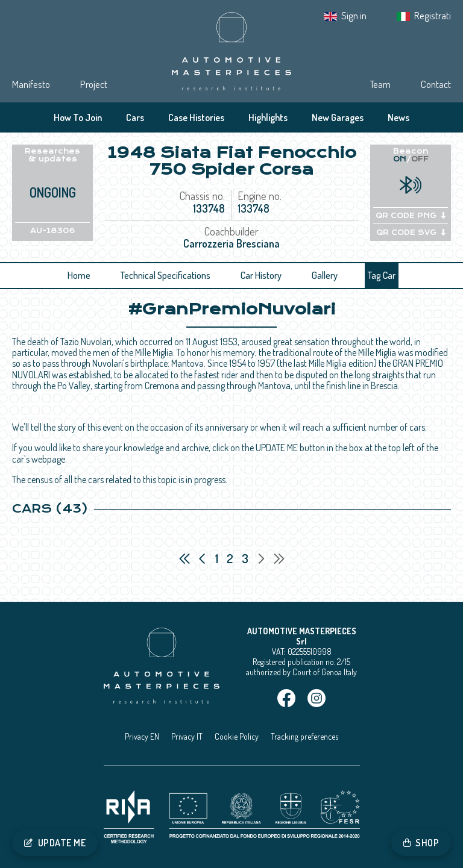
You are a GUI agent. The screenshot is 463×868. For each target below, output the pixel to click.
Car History (261, 275)
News (398, 117)
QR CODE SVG (411, 233)
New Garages (338, 117)
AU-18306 (53, 231)
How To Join (78, 117)
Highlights (268, 117)
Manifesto (31, 84)
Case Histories (196, 117)
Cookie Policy (237, 736)
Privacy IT (187, 736)
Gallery (325, 275)
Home (79, 275)
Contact (436, 84)
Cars (135, 117)
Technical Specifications (165, 275)
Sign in (354, 15)
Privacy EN (142, 736)
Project (94, 84)
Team (380, 84)
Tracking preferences (304, 736)
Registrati (433, 15)
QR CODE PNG (411, 216)
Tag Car (382, 275)
